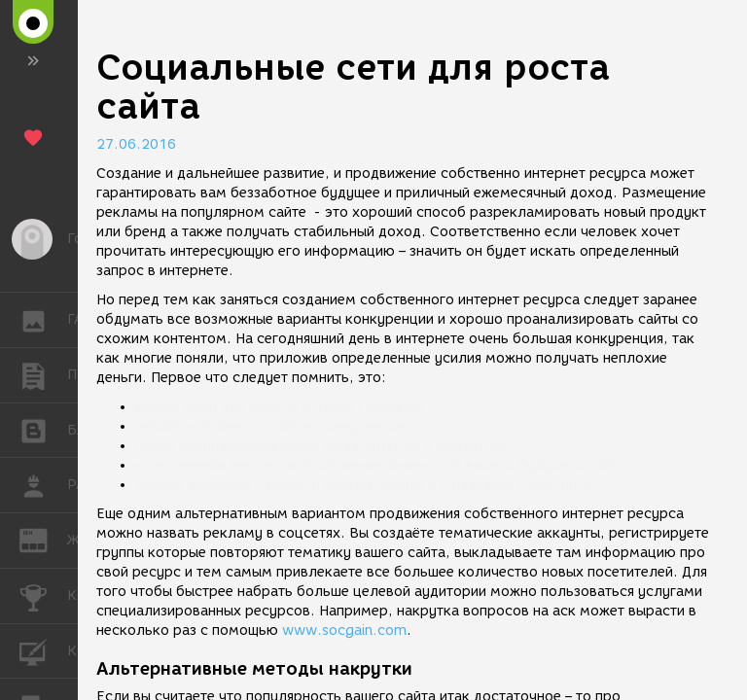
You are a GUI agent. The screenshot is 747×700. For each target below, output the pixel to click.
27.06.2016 (136, 144)
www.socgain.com (344, 630)
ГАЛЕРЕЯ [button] (43, 320)
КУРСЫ (43, 650)
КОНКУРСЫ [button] (43, 596)
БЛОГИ (43, 429)
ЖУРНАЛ (43, 539)
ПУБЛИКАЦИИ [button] (43, 375)
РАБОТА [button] (43, 485)
